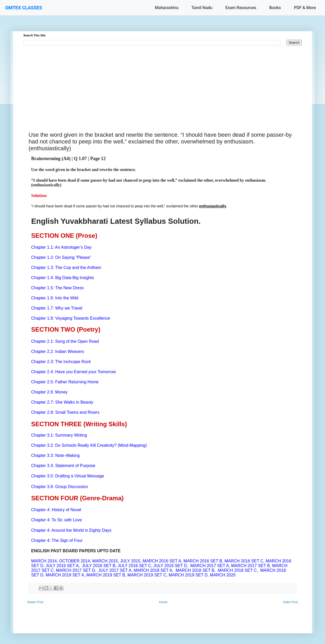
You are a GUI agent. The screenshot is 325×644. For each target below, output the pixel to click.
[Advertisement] (162, 83)
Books (275, 8)
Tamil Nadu (202, 8)
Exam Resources (241, 8)
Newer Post (35, 602)
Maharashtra (167, 8)
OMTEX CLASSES (24, 8)
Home (163, 602)
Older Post (290, 602)
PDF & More (305, 8)
